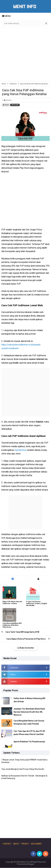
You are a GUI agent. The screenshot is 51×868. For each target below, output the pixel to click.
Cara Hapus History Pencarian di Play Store (26, 639)
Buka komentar (26, 648)
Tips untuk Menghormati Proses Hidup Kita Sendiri (23, 769)
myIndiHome (21, 450)
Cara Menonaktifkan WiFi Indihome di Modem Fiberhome (12, 625)
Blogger (31, 864)
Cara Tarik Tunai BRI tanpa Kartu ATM (22, 632)
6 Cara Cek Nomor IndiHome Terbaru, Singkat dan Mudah (37, 604)
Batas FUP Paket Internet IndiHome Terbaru (12, 603)
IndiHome (15, 105)
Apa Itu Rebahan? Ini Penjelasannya (29, 742)
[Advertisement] (26, 54)
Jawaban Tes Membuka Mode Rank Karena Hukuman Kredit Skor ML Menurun (29, 712)
